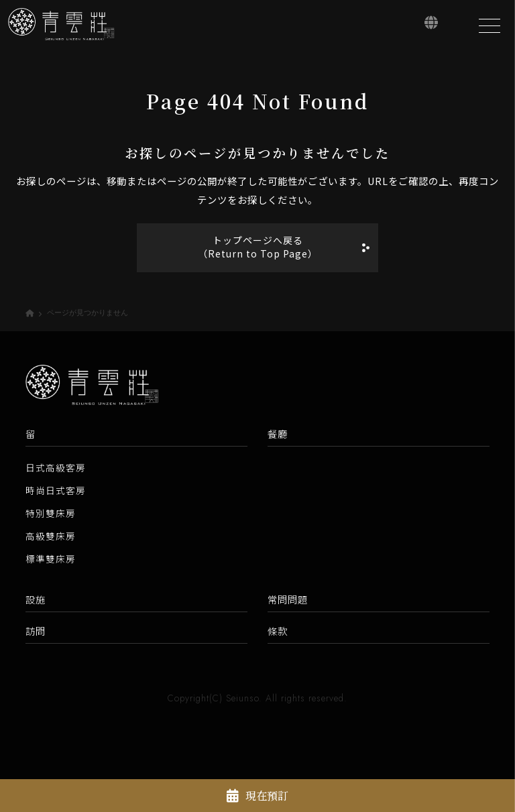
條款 (278, 632)
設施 (36, 600)
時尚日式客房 (56, 491)
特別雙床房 (51, 514)
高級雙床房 (51, 537)
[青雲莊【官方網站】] (64, 26)
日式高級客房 (56, 469)
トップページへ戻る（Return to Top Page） (257, 247)
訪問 (36, 632)
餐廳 (278, 435)
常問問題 (288, 600)
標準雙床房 (51, 560)
